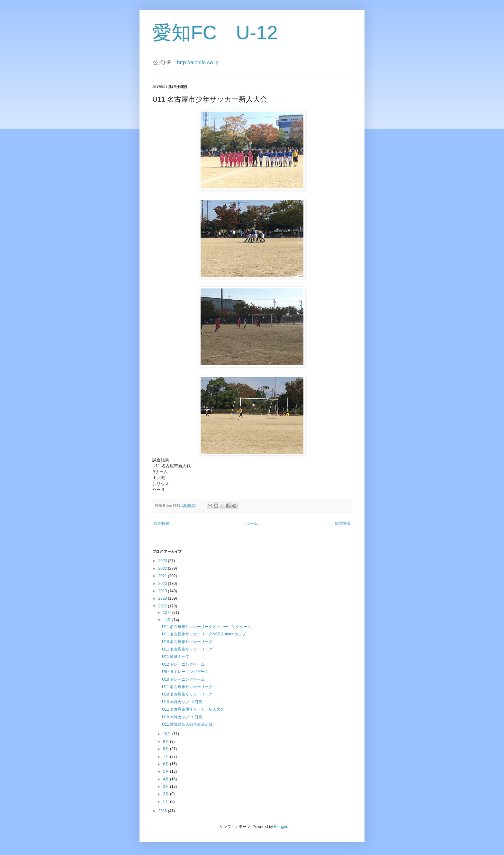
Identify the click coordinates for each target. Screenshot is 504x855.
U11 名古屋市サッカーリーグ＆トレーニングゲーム (207, 627)
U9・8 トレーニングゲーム (185, 672)
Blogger (281, 827)
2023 (163, 561)
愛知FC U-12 (215, 33)
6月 (166, 764)
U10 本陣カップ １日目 (182, 717)
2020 (163, 584)
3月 (166, 787)
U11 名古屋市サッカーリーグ (187, 649)
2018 (163, 598)
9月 (166, 741)
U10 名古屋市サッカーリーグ (187, 642)
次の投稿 (162, 523)
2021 (163, 576)
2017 (163, 606)
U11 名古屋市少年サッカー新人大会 (193, 709)
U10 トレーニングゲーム (183, 679)
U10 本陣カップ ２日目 (182, 702)
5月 (166, 771)
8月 (166, 749)
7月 (166, 757)
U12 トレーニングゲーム (183, 664)
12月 (168, 613)
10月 (168, 734)
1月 (166, 802)
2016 (163, 811)
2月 (166, 794)
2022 (163, 568)
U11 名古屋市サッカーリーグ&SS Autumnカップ (204, 634)
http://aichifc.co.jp (198, 63)
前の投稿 (342, 523)
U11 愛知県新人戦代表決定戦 (187, 724)
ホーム (252, 523)
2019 (163, 591)
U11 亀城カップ (176, 657)
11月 (168, 620)
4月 (166, 779)
